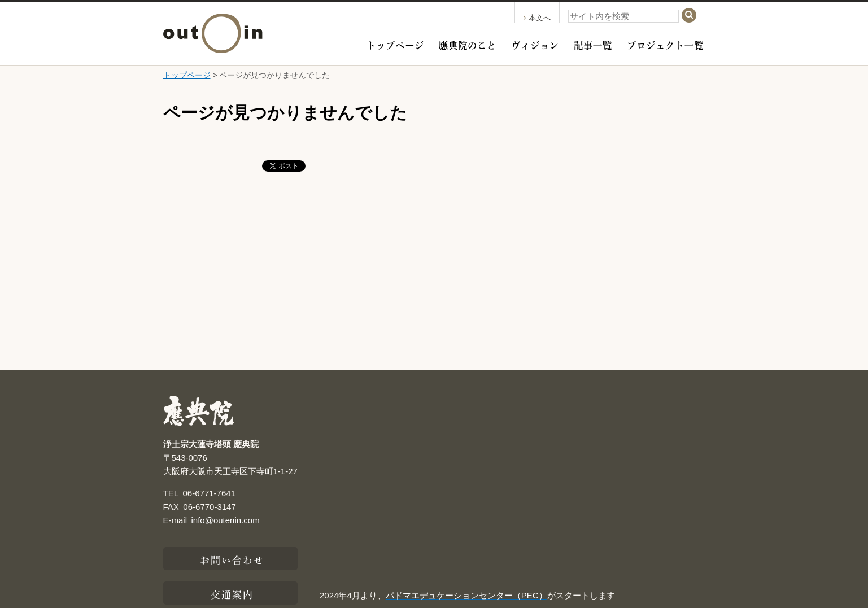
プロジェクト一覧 (665, 44)
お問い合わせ (232, 559)
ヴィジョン (535, 44)
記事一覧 (593, 44)
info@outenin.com (226, 520)
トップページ (395, 44)
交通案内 (232, 593)
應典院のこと (468, 44)
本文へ (537, 18)
